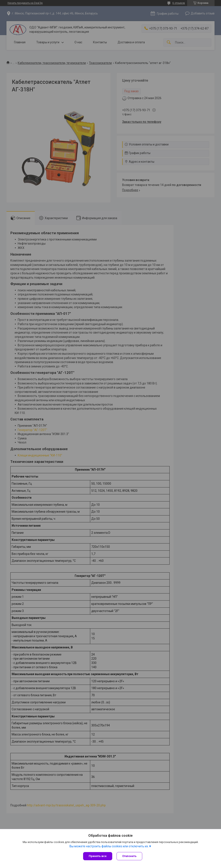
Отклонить (129, 856)
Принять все (98, 856)
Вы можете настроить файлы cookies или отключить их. (109, 846)
